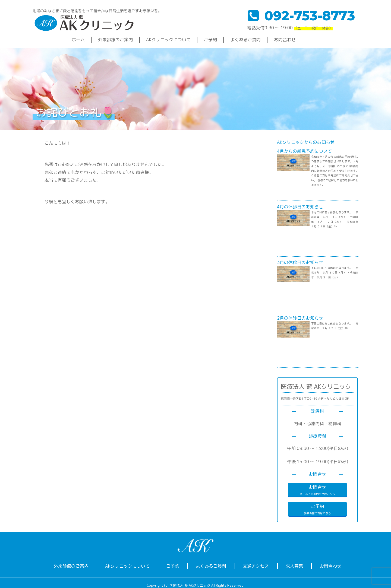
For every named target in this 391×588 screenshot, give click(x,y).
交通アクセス (256, 566)
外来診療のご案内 (115, 40)
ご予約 (210, 40)
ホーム (78, 40)
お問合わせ (285, 40)
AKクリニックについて (168, 40)
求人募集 (294, 566)
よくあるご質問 (245, 40)
